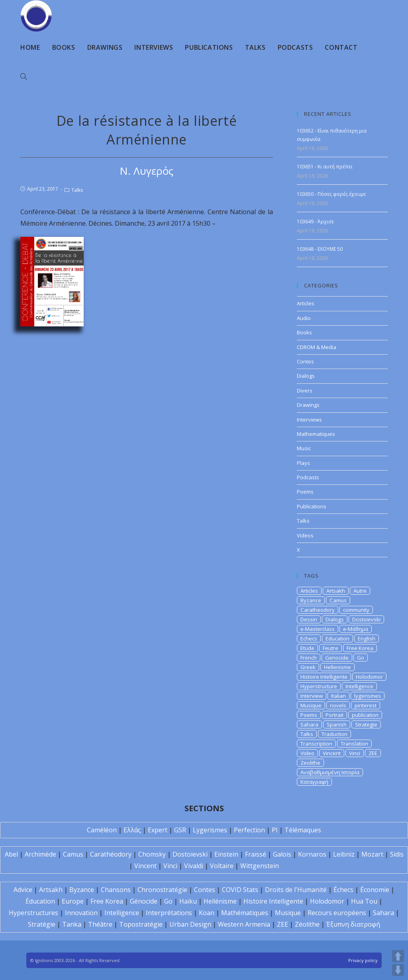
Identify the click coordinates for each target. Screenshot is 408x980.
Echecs (309, 638)
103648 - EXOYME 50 (320, 249)
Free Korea (360, 648)
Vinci (355, 753)
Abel (11, 854)
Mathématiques (245, 913)
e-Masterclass (318, 629)
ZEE (373, 753)
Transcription (316, 744)
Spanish (337, 724)
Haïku (188, 901)
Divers (305, 390)
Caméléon (102, 830)
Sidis (397, 854)
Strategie (366, 724)
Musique (311, 705)
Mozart (372, 854)
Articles (306, 303)
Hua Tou (364, 901)
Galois (282, 854)
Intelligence (359, 686)
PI (275, 830)
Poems (305, 492)
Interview (312, 696)
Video (307, 753)
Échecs (343, 890)
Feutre (331, 648)
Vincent (332, 753)
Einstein (226, 854)
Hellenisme (337, 667)
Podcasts (308, 477)
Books (304, 332)
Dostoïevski (190, 854)
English (367, 638)
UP (398, 956)
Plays (303, 463)
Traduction (334, 734)
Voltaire (222, 866)
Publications (312, 506)
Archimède (40, 854)
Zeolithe (310, 763)
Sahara (309, 724)
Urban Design (190, 924)
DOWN (398, 970)
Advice (23, 890)
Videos (305, 535)
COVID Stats (240, 890)
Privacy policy (363, 960)
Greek (308, 667)
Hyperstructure (319, 686)
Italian (338, 696)
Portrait (334, 715)
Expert (158, 830)
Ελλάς (132, 830)
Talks (77, 190)
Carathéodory (111, 854)
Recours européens (337, 913)
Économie (375, 890)
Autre (360, 591)
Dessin (309, 619)
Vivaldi (194, 866)
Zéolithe (307, 924)
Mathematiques (316, 434)
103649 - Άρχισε (315, 222)
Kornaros (312, 854)
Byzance (311, 600)
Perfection (249, 830)
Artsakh (336, 591)
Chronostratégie (162, 890)
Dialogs (306, 376)
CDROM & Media (317, 347)
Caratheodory (318, 610)
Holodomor (369, 677)
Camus (338, 600)
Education (337, 638)
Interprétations (169, 913)
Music (304, 448)
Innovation (81, 913)
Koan (207, 913)
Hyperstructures (33, 913)
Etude (307, 648)
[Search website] (24, 77)
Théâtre (100, 924)
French (309, 658)
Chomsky (152, 854)
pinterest (366, 705)
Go (361, 658)
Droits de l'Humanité (296, 890)
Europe (73, 901)
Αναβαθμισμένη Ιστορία (330, 772)
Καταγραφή (314, 782)
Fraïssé (256, 854)
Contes (305, 361)
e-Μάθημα (356, 629)
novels (338, 705)
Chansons (116, 890)
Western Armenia (244, 924)
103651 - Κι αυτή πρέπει (325, 167)
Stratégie (42, 924)
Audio (304, 318)
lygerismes (368, 696)
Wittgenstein (260, 866)
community (356, 610)
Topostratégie (141, 924)
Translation (354, 744)
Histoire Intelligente (324, 677)
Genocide (337, 658)
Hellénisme (220, 901)
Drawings (308, 405)
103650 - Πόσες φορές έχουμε (331, 194)
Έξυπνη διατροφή (353, 924)
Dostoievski (366, 619)
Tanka (72, 924)
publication (365, 715)
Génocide (144, 901)
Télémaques (303, 830)
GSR (180, 830)
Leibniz (344, 854)
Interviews (309, 420)
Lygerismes (210, 830)
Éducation (40, 901)
